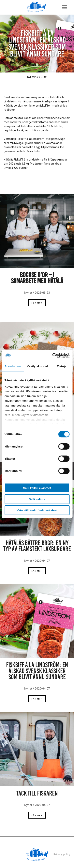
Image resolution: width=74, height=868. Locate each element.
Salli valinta (37, 499)
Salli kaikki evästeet (37, 488)
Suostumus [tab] (13, 366)
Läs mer (37, 303)
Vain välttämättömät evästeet (37, 510)
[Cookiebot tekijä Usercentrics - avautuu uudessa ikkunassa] (53, 355)
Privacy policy (62, 854)
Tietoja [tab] (62, 366)
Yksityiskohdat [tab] (37, 366)
